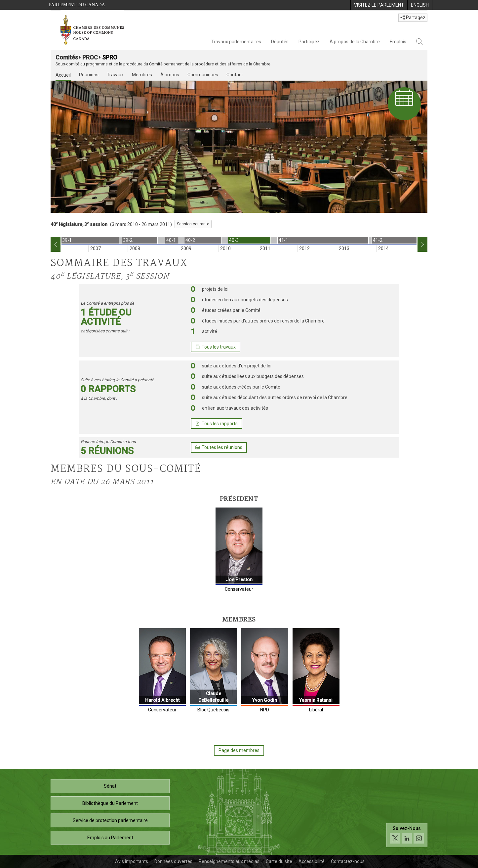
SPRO (110, 57)
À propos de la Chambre (355, 42)
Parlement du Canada (77, 5)
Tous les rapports (217, 424)
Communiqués (203, 75)
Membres (142, 75)
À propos (170, 75)
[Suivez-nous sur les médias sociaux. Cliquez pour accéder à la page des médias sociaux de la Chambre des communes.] (407, 837)
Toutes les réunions (219, 447)
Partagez (413, 18)
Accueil (63, 75)
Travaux (115, 75)
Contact (235, 75)
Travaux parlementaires (236, 42)
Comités (67, 57)
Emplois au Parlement (110, 838)
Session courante (193, 224)
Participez (309, 42)
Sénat (110, 786)
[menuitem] (379, 5)
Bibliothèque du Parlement (110, 803)
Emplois (398, 42)
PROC (90, 57)
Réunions (89, 75)
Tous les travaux (216, 347)
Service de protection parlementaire (110, 820)
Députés (280, 42)
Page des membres (239, 750)
